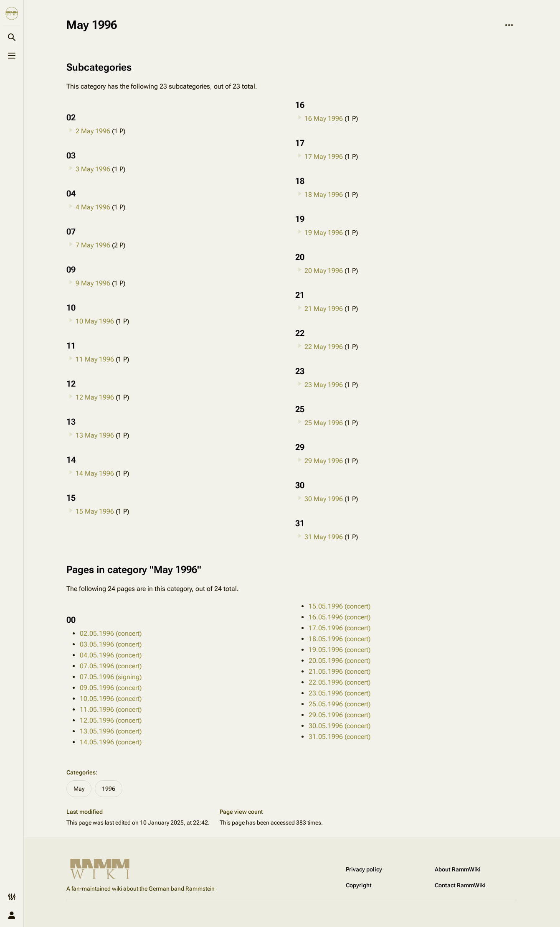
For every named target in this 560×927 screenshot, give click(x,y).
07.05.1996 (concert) (111, 666)
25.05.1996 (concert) (340, 704)
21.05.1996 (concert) (340, 671)
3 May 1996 (93, 169)
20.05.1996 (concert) (340, 661)
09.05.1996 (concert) (111, 688)
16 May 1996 (324, 118)
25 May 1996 (324, 423)
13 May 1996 (95, 435)
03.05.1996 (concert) (111, 644)
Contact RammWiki (460, 885)
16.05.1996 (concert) (340, 617)
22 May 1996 (324, 347)
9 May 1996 (93, 283)
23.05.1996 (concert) (340, 693)
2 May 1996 (93, 131)
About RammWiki (458, 869)
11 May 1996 (95, 359)
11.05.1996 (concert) (111, 709)
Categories (81, 772)
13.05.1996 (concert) (111, 731)
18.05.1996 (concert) (340, 639)
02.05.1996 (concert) (111, 633)
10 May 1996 (95, 321)
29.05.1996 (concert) (340, 715)
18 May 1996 (324, 195)
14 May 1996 (95, 473)
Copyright (359, 885)
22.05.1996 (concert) (340, 682)
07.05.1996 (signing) (111, 677)
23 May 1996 (324, 385)
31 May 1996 (324, 537)
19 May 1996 (324, 233)
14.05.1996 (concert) (111, 742)
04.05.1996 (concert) (111, 655)
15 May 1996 (95, 511)
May (79, 789)
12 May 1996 (95, 397)
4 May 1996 (93, 207)
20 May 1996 (324, 271)
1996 (109, 789)
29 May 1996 (324, 461)
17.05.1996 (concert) (340, 628)
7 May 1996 (93, 245)
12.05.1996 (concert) (111, 720)
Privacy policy (364, 869)
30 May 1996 (324, 499)
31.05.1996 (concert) (340, 737)
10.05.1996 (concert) (111, 699)
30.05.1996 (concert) (340, 726)
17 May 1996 (324, 157)
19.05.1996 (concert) (340, 650)
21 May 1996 (324, 309)
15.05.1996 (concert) (340, 606)
